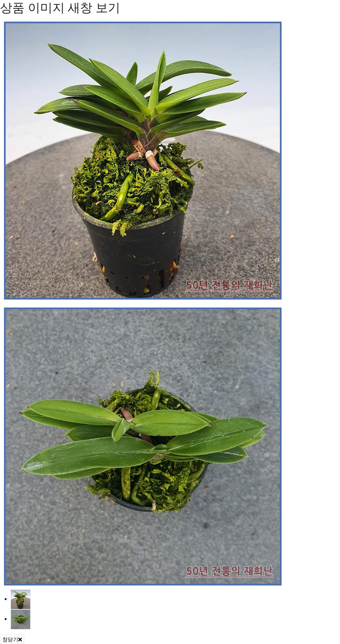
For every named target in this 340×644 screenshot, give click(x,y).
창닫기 (12, 639)
